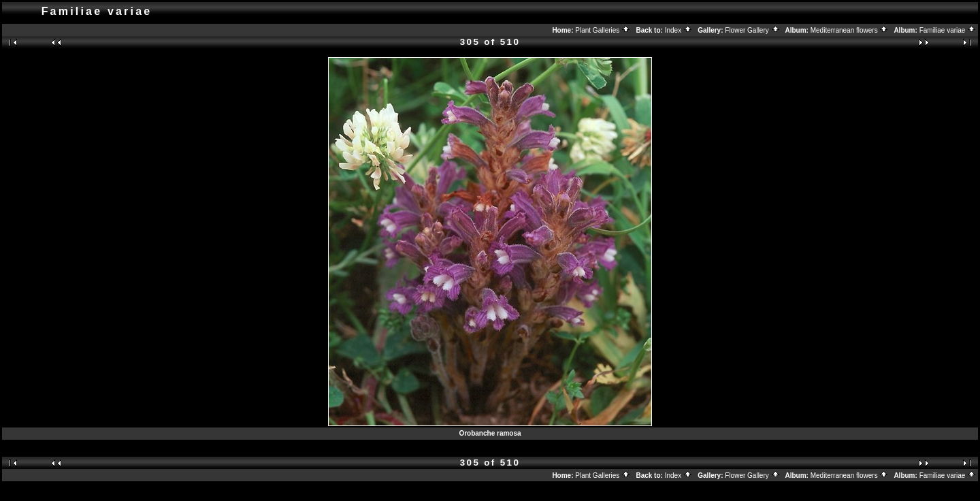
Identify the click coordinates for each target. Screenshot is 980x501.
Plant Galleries (603, 30)
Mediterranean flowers (850, 30)
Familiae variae (948, 30)
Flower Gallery (752, 30)
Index (679, 30)
